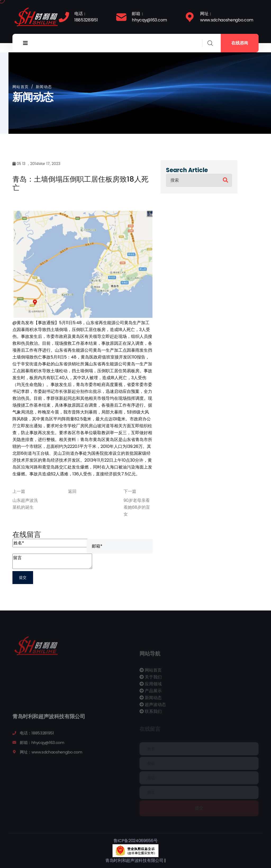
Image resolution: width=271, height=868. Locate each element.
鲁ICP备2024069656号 (136, 841)
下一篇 (130, 491)
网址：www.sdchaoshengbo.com (227, 17)
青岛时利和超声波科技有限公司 (134, 860)
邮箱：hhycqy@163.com (149, 17)
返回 (72, 491)
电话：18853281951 (86, 17)
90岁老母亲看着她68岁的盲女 (137, 507)
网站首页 (21, 87)
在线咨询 (240, 43)
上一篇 (19, 491)
